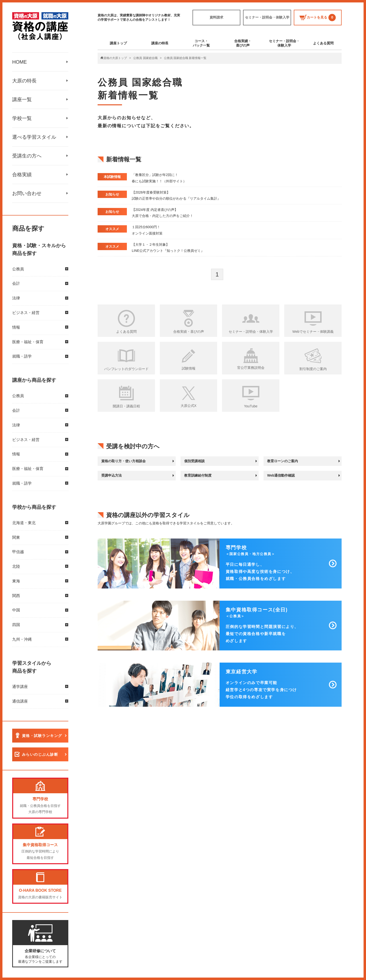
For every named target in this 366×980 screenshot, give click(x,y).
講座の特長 (160, 43)
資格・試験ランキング (42, 736)
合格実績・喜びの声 (243, 43)
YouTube (251, 406)
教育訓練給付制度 (198, 475)
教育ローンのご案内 (283, 461)
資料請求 (216, 17)
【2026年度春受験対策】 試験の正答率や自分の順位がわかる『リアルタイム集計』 (176, 195)
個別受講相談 (194, 461)
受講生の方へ (27, 156)
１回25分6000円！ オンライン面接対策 (147, 230)
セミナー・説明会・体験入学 (267, 17)
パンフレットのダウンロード (126, 369)
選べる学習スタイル (34, 137)
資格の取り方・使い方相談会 (123, 461)
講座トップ (118, 43)
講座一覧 (22, 99)
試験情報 (189, 368)
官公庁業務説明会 (251, 368)
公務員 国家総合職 (145, 58)
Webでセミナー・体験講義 (313, 332)
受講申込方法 (112, 475)
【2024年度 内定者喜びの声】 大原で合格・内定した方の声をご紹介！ (163, 213)
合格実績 (22, 175)
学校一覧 (22, 118)
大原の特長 (24, 81)
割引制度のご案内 (313, 369)
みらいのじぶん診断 (40, 755)
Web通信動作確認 (281, 475)
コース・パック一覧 (201, 43)
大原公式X (188, 406)
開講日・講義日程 (126, 406)
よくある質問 (323, 43)
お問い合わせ (27, 193)
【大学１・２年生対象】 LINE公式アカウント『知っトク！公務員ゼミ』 (168, 248)
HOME (20, 62)
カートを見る (318, 18)
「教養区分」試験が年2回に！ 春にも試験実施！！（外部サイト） (159, 178)
